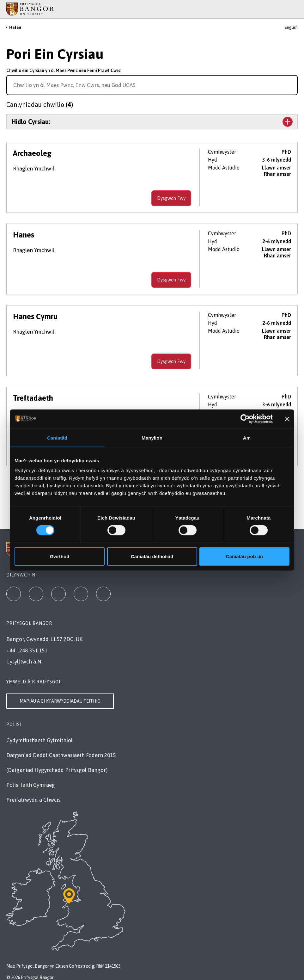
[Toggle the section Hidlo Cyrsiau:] (152, 122)
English (291, 27)
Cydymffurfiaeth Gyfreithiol (40, 740)
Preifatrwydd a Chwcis (33, 800)
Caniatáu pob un (245, 556)
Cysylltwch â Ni (24, 662)
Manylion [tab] (152, 438)
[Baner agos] (287, 419)
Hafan (15, 27)
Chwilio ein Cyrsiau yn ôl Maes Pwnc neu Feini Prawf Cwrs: (64, 71)
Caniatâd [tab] (57, 438)
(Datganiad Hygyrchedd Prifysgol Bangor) (57, 770)
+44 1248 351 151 (27, 650)
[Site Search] (294, 9)
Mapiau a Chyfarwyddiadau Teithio (60, 701)
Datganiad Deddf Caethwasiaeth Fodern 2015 (61, 755)
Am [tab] (247, 438)
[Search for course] (292, 85)
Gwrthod (60, 556)
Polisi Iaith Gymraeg (31, 785)
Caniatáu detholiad (152, 556)
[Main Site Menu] (286, 9)
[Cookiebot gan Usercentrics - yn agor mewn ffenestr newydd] (245, 419)
